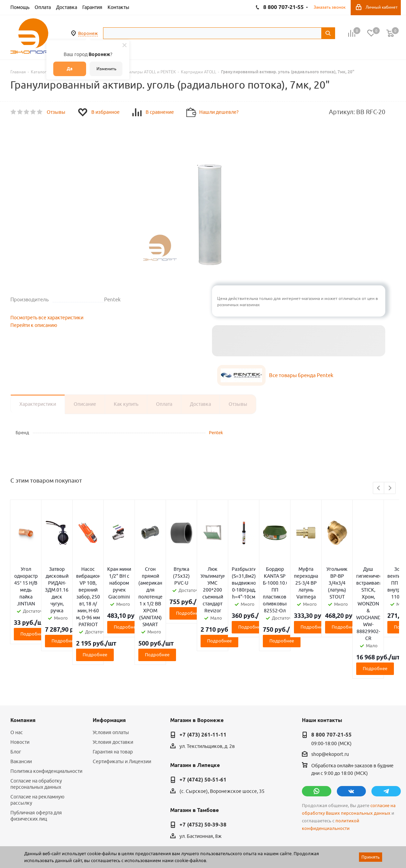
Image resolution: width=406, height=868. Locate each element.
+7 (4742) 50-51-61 (203, 718)
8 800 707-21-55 (331, 673)
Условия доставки (113, 680)
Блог (16, 689)
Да (70, 69)
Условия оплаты (111, 670)
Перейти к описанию (34, 325)
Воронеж (88, 33)
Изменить (106, 69)
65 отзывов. (97, 845)
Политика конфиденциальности (46, 709)
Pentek (216, 432)
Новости (20, 680)
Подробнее (75, 599)
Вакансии (21, 699)
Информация (109, 658)
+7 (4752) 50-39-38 (203, 762)
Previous (379, 488)
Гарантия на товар (113, 689)
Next (390, 488)
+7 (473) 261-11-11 (203, 673)
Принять (371, 857)
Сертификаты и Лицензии (122, 699)
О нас (17, 670)
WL (58, 837)
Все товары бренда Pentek (301, 375)
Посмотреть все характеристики (47, 318)
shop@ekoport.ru (330, 692)
